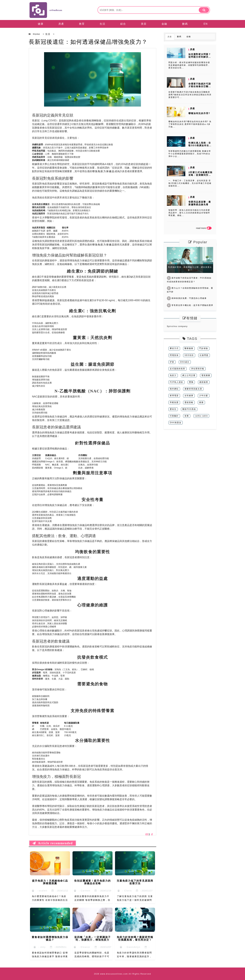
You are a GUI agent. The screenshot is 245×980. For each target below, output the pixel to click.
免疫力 (173, 375)
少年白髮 (204, 396)
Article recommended (53, 843)
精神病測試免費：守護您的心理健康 (187, 298)
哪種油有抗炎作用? (199, 113)
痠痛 (201, 402)
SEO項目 (189, 355)
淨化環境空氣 (198, 369)
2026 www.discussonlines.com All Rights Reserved (123, 974)
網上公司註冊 (189, 375)
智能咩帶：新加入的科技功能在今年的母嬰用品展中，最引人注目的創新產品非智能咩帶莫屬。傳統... (189, 213)
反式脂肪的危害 (177, 369)
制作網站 (174, 389)
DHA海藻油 (176, 423)
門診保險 (204, 348)
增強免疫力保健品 (103, 171)
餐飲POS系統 (189, 409)
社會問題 (204, 355)
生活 (102, 24)
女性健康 (189, 396)
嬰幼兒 (173, 409)
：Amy (40, 947)
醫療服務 (189, 348)
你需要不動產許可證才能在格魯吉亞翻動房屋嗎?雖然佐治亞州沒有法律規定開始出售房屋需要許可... (190, 95)
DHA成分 (185, 362)
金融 (164, 24)
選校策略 (189, 402)
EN (206, 24)
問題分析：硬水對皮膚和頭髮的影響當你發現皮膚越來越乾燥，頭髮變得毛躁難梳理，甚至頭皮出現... (189, 65)
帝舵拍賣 (174, 402)
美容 (144, 24)
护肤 (172, 362)
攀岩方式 (174, 348)
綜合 (123, 24)
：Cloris (125, 891)
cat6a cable (201, 416)
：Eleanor (82, 947)
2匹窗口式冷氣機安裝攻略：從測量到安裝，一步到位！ (200, 175)
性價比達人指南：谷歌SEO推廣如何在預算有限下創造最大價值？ (200, 147)
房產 (61, 24)
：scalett (40, 891)
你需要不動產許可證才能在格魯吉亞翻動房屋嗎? (200, 86)
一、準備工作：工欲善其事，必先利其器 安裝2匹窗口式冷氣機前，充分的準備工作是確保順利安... (190, 183)
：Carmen (82, 891)
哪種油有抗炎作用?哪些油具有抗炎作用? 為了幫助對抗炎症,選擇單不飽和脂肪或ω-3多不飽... (190, 124)
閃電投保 (174, 355)
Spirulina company (177, 326)
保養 (187, 416)
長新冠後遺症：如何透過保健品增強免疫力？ (88, 42)
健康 (41, 24)
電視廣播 (206, 375)
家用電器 (174, 396)
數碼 (185, 24)
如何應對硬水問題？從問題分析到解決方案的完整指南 (200, 57)
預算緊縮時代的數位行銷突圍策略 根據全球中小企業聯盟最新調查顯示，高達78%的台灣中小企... (190, 154)
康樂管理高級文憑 (193, 389)
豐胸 (191, 382)
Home (36, 34)
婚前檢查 (204, 382)
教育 (82, 24)
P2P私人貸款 (176, 382)
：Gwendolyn (130, 947)
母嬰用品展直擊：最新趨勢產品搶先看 (200, 203)
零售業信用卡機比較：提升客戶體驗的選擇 (190, 305)
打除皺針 (174, 416)
